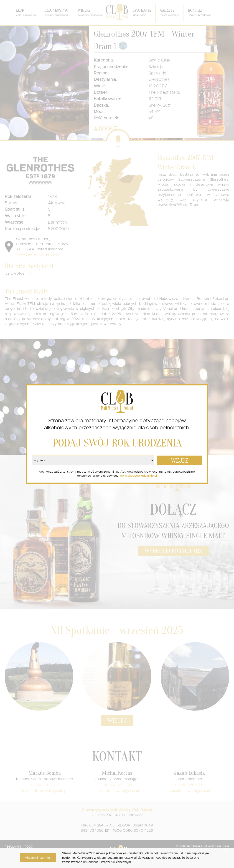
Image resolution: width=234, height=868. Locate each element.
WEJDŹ (179, 461)
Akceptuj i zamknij (38, 858)
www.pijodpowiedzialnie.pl (138, 476)
